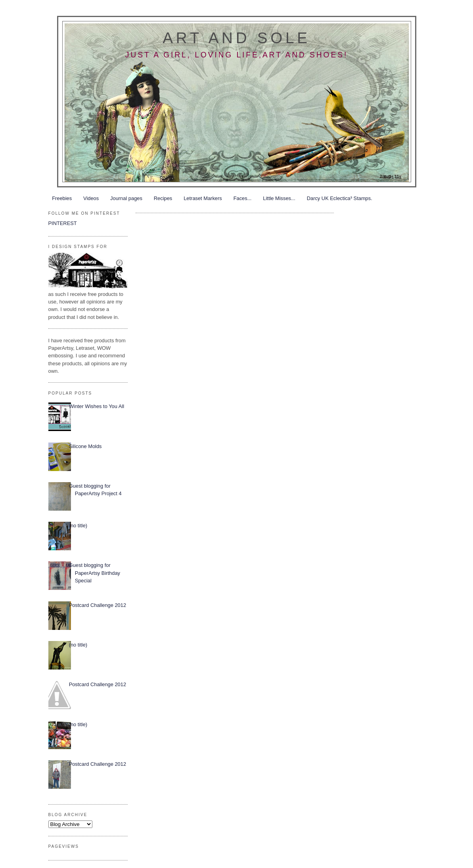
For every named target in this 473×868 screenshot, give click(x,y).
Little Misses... (279, 198)
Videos (91, 198)
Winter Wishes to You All (97, 406)
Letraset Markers (203, 198)
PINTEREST (63, 223)
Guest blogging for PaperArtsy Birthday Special (95, 573)
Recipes (163, 198)
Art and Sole (236, 38)
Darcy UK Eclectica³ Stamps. (340, 198)
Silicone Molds (85, 446)
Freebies (62, 198)
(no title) (78, 526)
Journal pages (126, 198)
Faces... (243, 198)
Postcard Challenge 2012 (98, 605)
